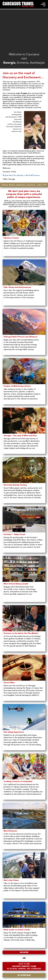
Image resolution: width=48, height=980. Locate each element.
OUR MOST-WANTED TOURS (24, 966)
